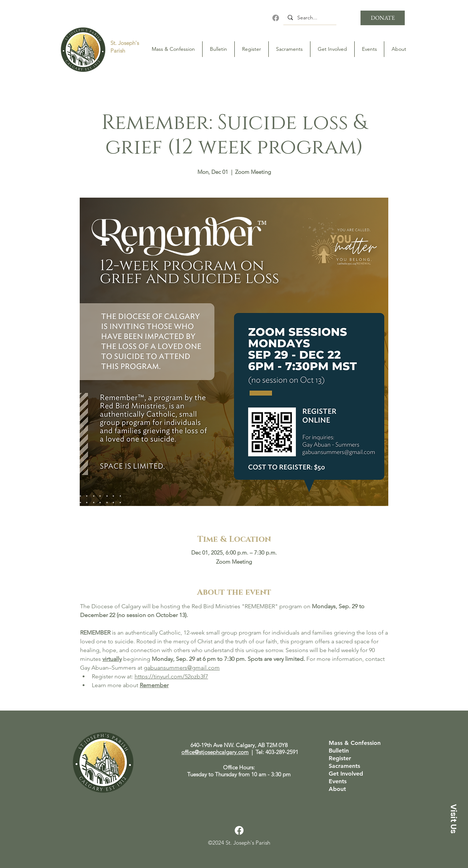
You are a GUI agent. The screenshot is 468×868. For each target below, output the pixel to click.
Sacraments (344, 766)
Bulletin (339, 751)
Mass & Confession (355, 743)
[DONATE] (383, 18)
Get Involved (346, 774)
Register (340, 758)
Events (338, 781)
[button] (453, 819)
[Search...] (309, 18)
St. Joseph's (125, 43)
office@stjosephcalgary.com (215, 752)
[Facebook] (276, 18)
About (337, 789)
